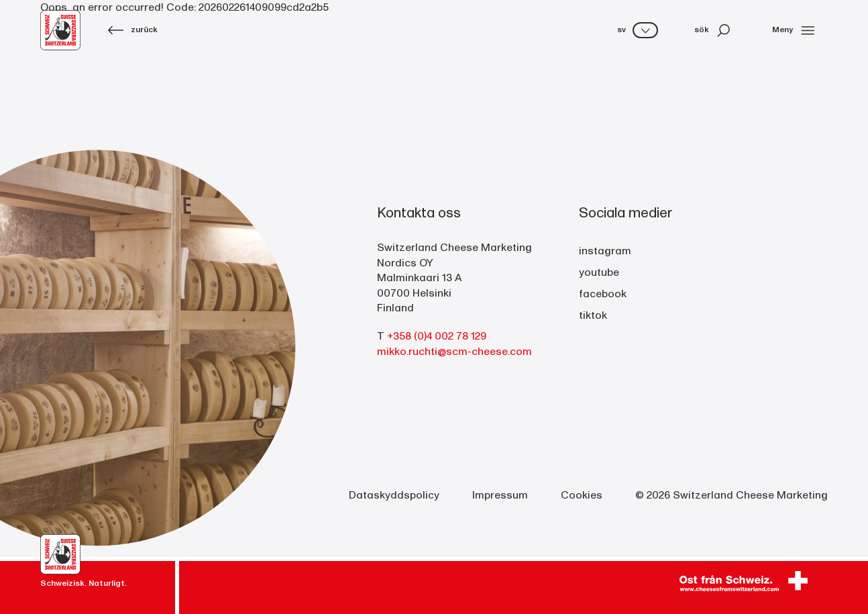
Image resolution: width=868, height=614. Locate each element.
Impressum (500, 495)
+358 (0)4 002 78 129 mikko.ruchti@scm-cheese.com (454, 344)
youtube (599, 272)
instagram (605, 251)
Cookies (582, 495)
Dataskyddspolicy (394, 495)
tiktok (593, 315)
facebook (603, 294)
